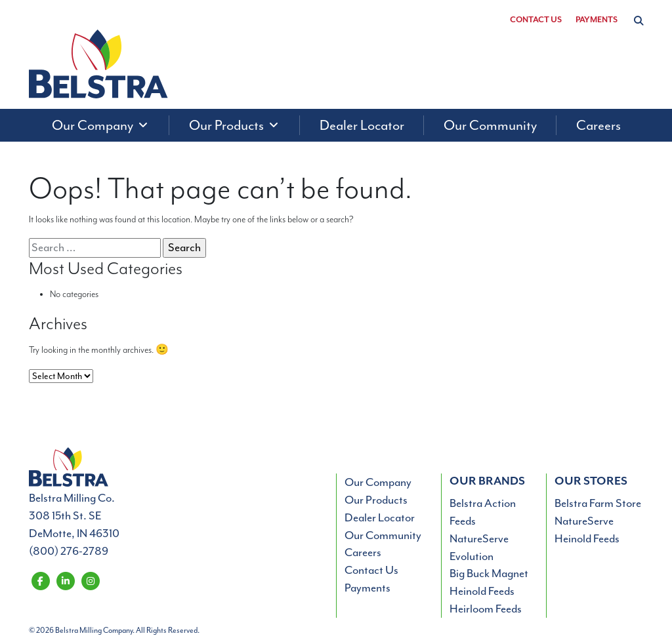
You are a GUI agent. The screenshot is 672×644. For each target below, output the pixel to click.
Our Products (376, 500)
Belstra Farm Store (598, 503)
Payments (597, 20)
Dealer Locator (380, 517)
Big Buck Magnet (489, 573)
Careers (363, 552)
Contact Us (536, 20)
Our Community (383, 535)
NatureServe (479, 538)
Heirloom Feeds (486, 609)
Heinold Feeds (482, 591)
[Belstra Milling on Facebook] (40, 579)
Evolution (472, 556)
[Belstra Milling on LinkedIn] (65, 579)
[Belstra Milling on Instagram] (90, 579)
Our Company (378, 482)
